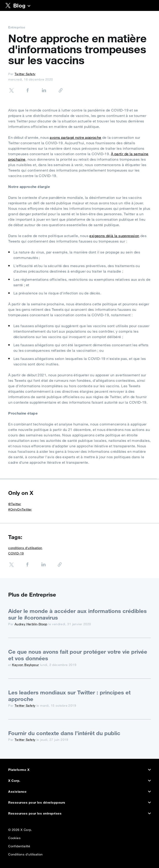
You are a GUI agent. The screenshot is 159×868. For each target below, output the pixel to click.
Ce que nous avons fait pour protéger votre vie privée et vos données (78, 655)
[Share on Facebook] (23, 91)
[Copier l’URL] (56, 91)
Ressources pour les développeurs (79, 802)
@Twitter (15, 504)
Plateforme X (79, 770)
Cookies (14, 837)
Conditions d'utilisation (26, 853)
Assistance (79, 792)
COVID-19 (16, 553)
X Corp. (79, 781)
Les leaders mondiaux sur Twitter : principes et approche (69, 696)
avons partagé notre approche (75, 137)
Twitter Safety (25, 74)
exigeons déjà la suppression (114, 236)
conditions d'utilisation (25, 548)
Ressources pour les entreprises (79, 813)
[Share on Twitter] (11, 91)
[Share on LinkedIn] (39, 91)
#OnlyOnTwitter (20, 509)
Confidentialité (19, 845)
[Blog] (29, 6)
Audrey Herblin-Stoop (31, 624)
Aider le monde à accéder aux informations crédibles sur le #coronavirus (77, 614)
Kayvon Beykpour (26, 665)
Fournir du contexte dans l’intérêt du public (64, 733)
